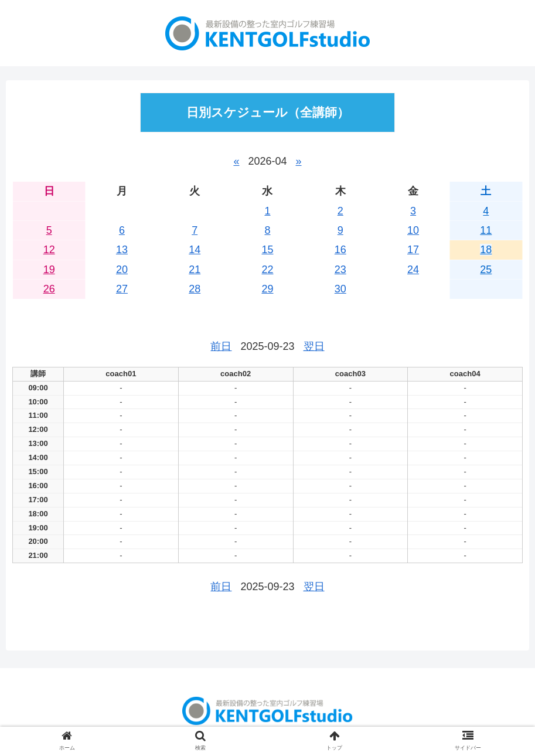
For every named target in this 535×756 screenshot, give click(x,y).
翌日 (314, 346)
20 (122, 270)
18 (486, 250)
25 (486, 270)
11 (486, 230)
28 (195, 289)
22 (267, 270)
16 (340, 250)
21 (195, 270)
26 (49, 289)
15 (267, 250)
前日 (221, 346)
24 (413, 270)
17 (413, 250)
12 (49, 250)
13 (122, 250)
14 (195, 250)
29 (267, 289)
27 (122, 289)
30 (340, 289)
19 (49, 270)
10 (413, 230)
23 (340, 270)
